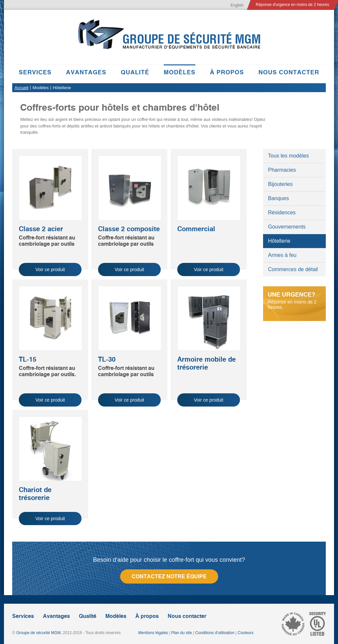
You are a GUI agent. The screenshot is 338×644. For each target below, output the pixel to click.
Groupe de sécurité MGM (38, 633)
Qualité (135, 72)
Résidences (282, 213)
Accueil (21, 88)
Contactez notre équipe (169, 576)
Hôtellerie (279, 241)
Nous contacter (289, 72)
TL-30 (107, 359)
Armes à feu (282, 255)
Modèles (180, 72)
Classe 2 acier (41, 229)
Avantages (86, 72)
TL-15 (28, 359)
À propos (227, 72)
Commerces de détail (293, 269)
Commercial (196, 229)
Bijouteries (280, 184)
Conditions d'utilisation (215, 633)
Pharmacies (282, 170)
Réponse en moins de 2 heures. (294, 300)
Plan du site (182, 633)
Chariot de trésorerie (35, 494)
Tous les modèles (288, 156)
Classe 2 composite (129, 229)
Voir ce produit (50, 269)
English (237, 5)
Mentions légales (153, 633)
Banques (278, 198)
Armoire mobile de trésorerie (206, 363)
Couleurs (246, 633)
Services (35, 72)
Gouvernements (287, 227)
